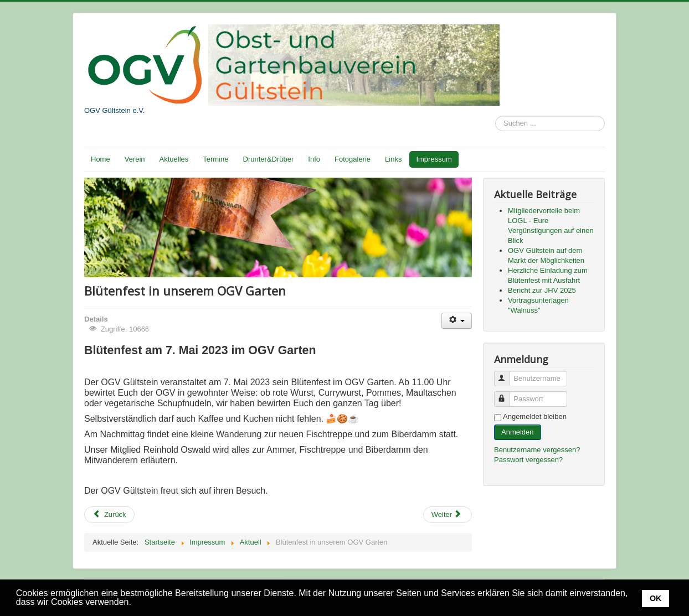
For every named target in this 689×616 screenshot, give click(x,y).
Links (393, 159)
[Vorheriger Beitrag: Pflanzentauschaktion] (109, 515)
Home (101, 159)
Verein (135, 159)
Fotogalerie (353, 159)
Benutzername (507, 374)
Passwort (507, 394)
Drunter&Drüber (269, 159)
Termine (215, 159)
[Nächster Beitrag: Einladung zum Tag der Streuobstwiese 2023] (448, 515)
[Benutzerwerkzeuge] (457, 321)
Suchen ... (495, 116)
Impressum (434, 159)
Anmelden (518, 432)
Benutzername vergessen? (537, 450)
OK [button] (656, 598)
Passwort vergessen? (528, 460)
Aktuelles (174, 159)
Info (314, 159)
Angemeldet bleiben (535, 416)
